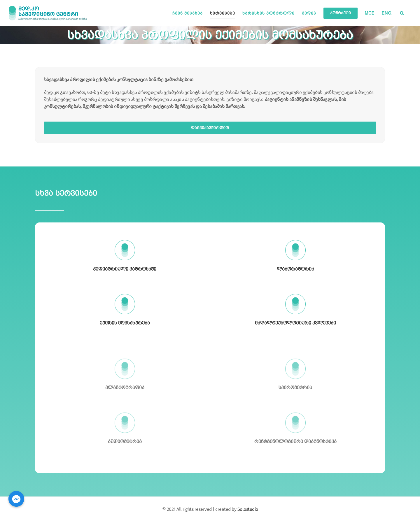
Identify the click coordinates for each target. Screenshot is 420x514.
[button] (402, 13)
